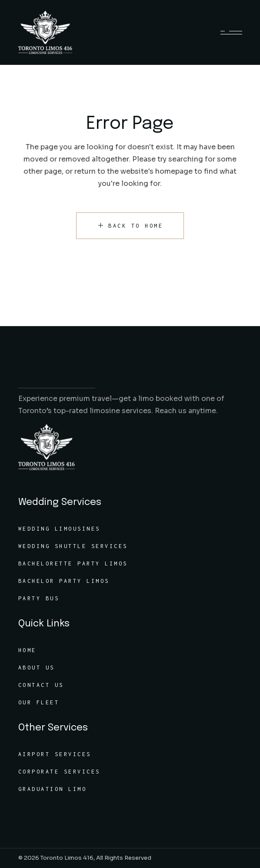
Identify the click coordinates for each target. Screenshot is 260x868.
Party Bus (39, 598)
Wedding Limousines (59, 529)
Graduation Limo (53, 789)
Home (27, 650)
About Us (37, 668)
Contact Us (41, 685)
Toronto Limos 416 (67, 858)
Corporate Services (59, 772)
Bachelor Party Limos (64, 581)
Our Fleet (39, 702)
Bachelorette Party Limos (73, 564)
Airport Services (55, 754)
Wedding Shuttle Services (73, 546)
